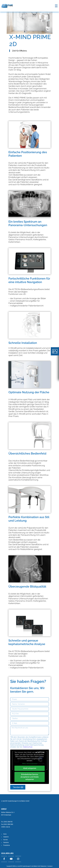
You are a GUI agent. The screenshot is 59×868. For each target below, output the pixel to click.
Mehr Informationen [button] (29, 764)
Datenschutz (28, 747)
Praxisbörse (7, 845)
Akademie (6, 837)
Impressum (50, 866)
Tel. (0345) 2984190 (7, 822)
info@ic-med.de (6, 827)
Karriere (5, 840)
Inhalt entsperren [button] (29, 768)
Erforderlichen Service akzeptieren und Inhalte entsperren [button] (30, 777)
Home (5, 834)
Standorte (6, 842)
